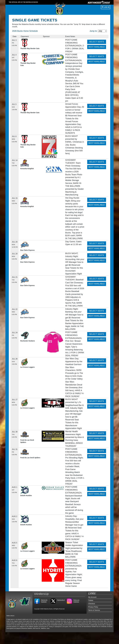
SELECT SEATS (97, 42)
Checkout (92, 604)
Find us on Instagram (76, 601)
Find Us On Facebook (44, 601)
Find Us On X (61, 600)
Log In (106, 7)
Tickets (91, 600)
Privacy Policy (93, 607)
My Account (92, 597)
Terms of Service (94, 610)
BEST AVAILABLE (97, 47)
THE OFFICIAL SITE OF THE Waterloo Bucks (23, 2)
